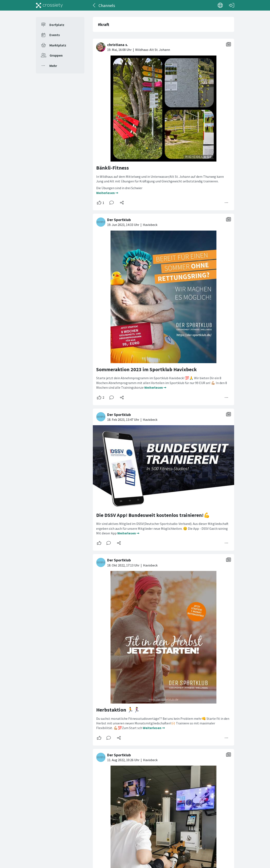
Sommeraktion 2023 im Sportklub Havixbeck (146, 369)
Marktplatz (58, 45)
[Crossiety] (49, 5)
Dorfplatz (57, 25)
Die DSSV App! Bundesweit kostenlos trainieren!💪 (153, 515)
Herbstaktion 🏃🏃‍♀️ (118, 710)
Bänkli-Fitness (113, 168)
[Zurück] (94, 5)
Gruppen (56, 55)
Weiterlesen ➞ (107, 193)
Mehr (53, 66)
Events (55, 35)
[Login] (232, 5)
